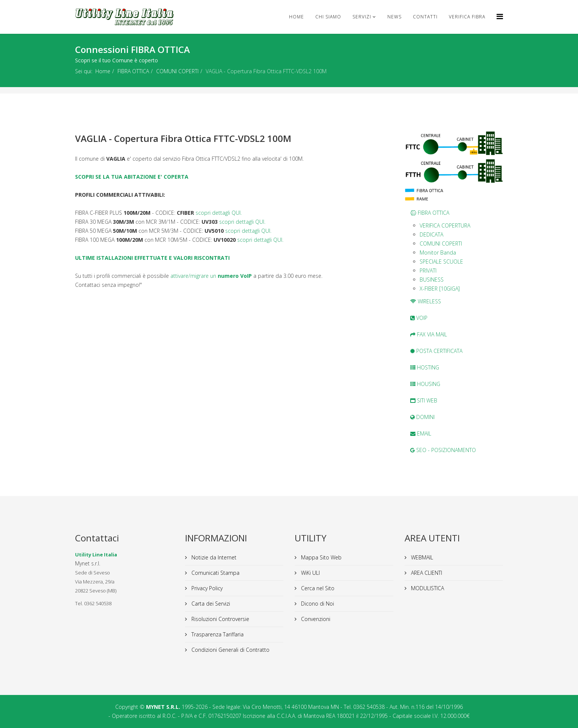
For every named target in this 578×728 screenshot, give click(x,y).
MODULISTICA (427, 588)
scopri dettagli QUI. (219, 213)
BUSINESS (432, 280)
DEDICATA (431, 234)
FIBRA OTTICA (133, 71)
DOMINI (422, 417)
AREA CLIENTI (426, 573)
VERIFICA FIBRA (467, 17)
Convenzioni (315, 619)
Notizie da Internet (213, 557)
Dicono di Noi (317, 604)
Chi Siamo (328, 17)
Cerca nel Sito (317, 588)
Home (297, 17)
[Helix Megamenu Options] (500, 16)
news (394, 17)
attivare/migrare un (211, 276)
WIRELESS (426, 301)
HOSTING (425, 367)
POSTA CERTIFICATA (436, 351)
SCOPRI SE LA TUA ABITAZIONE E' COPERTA (132, 177)
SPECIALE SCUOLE (441, 262)
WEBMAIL (421, 557)
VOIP (419, 318)
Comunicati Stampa (215, 573)
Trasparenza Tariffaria (217, 634)
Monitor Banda (438, 252)
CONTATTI (425, 17)
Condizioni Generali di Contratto (230, 650)
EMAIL (421, 433)
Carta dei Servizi (210, 604)
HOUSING (425, 384)
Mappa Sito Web (321, 557)
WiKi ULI (310, 573)
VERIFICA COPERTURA (445, 225)
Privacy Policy (206, 588)
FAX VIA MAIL (429, 334)
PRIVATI (428, 271)
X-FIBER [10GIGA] (440, 289)
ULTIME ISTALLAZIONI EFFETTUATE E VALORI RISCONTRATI (152, 258)
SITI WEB (424, 400)
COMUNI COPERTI (177, 71)
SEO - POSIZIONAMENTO (443, 450)
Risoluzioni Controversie (220, 619)
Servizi (362, 17)
